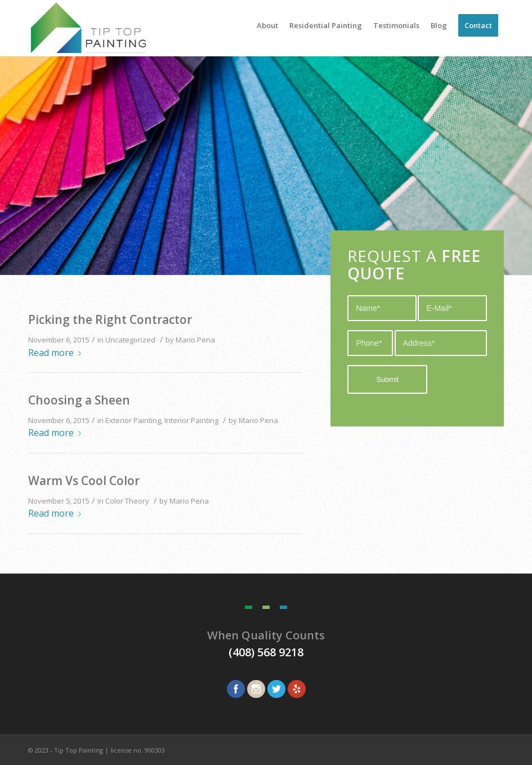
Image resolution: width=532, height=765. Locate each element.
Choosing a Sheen (79, 400)
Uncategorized (130, 340)
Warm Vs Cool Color (84, 481)
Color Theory (127, 501)
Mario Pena (195, 340)
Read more (57, 353)
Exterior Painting (133, 420)
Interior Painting (191, 420)
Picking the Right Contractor (110, 319)
